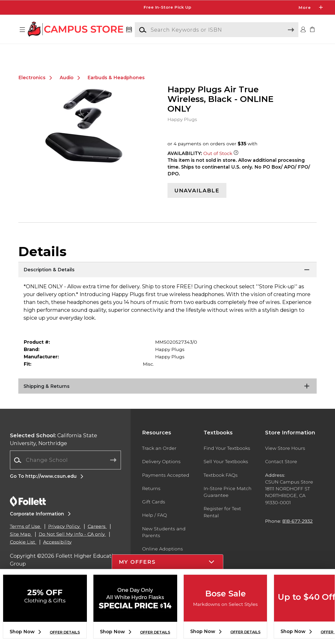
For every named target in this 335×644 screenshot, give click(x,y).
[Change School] (65, 473)
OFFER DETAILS (65, 632)
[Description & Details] (167, 281)
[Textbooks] (129, 30)
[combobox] (65, 473)
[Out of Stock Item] (236, 166)
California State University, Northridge (54, 452)
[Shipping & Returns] (167, 398)
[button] (23, 30)
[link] (312, 30)
